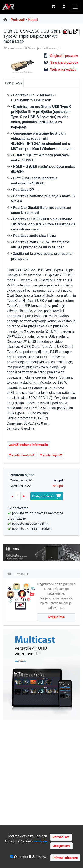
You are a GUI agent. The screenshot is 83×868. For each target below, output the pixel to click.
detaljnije (40, 841)
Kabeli (33, 20)
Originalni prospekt (64, 56)
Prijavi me (56, 617)
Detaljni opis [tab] (13, 83)
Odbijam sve (61, 846)
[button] (64, 7)
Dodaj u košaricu (47, 496)
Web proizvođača (63, 69)
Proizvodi (18, 20)
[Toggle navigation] (75, 7)
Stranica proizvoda (64, 63)
